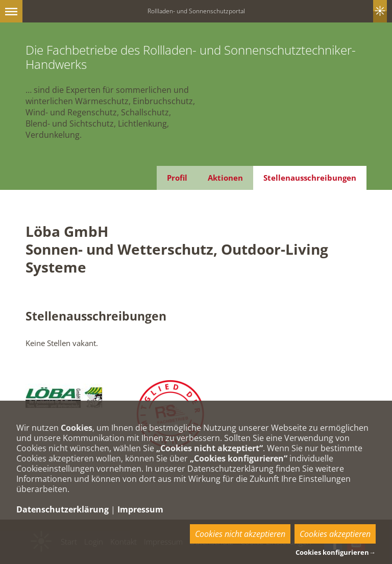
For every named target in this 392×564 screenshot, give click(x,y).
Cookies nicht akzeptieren (240, 534)
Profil (177, 178)
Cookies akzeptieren (335, 534)
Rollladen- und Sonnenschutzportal (196, 11)
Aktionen (225, 178)
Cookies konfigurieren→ (336, 552)
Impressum (140, 509)
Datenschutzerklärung (63, 509)
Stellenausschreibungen (310, 178)
